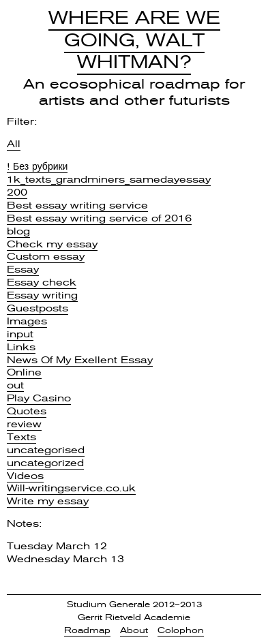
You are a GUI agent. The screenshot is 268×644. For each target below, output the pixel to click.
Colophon (181, 630)
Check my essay (52, 244)
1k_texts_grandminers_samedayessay (109, 179)
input (20, 334)
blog (18, 231)
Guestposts (38, 308)
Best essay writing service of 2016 (99, 218)
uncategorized (45, 463)
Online (24, 372)
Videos (25, 476)
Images (27, 321)
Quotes (27, 411)
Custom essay (46, 256)
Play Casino (39, 398)
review (24, 424)
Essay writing (42, 295)
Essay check (42, 282)
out (15, 385)
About (134, 630)
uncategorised (46, 450)
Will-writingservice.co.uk (71, 488)
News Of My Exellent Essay (80, 360)
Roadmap (87, 630)
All (14, 144)
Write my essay (48, 501)
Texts (21, 437)
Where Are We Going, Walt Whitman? (134, 40)
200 (17, 192)
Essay (23, 269)
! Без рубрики (37, 166)
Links (21, 347)
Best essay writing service (77, 205)
